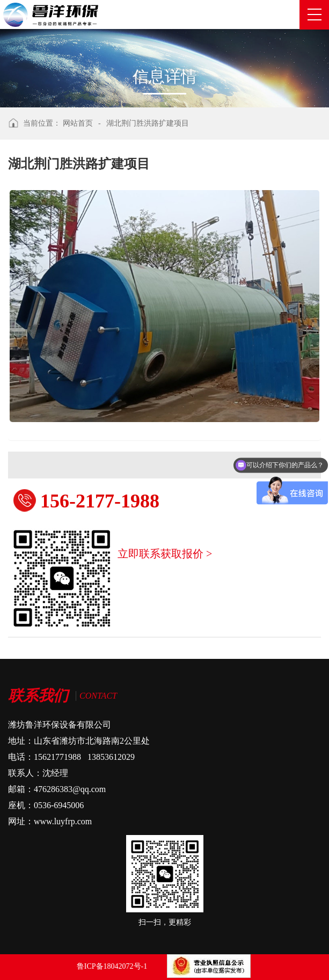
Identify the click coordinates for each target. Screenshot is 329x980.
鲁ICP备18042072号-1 (112, 966)
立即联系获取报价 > (165, 554)
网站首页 (78, 123)
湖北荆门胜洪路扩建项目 (148, 123)
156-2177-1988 (100, 501)
